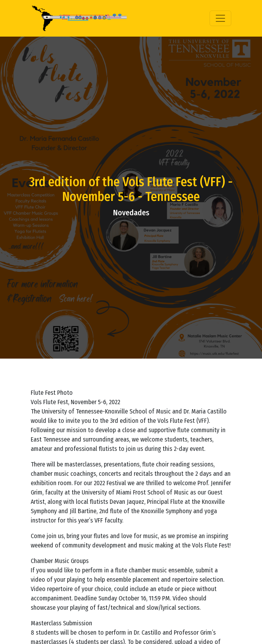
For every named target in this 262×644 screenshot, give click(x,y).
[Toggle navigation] (220, 18)
